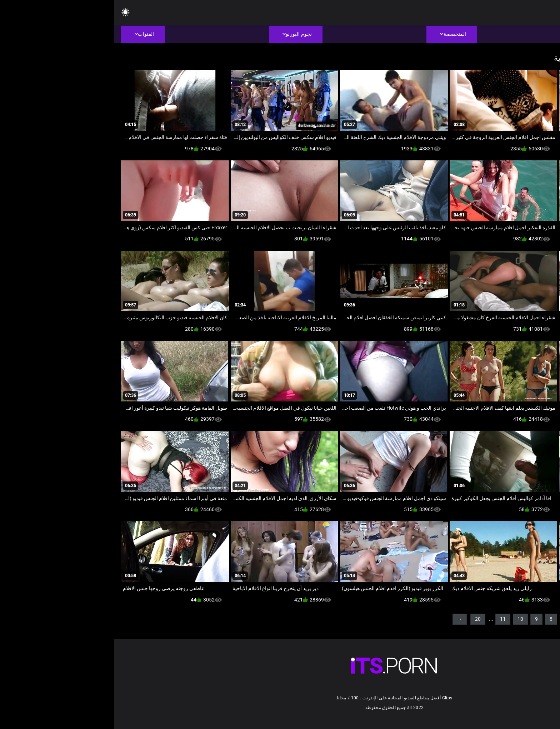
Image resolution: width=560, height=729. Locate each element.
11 (389, 619)
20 (364, 619)
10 (406, 619)
